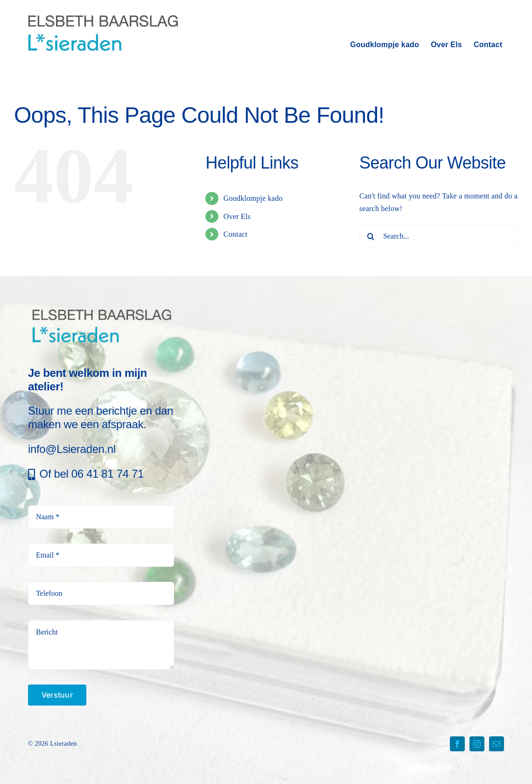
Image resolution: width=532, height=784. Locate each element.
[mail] (497, 744)
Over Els (237, 216)
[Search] (371, 236)
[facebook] (457, 744)
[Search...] (439, 236)
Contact (235, 234)
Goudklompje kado (253, 198)
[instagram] (477, 744)
